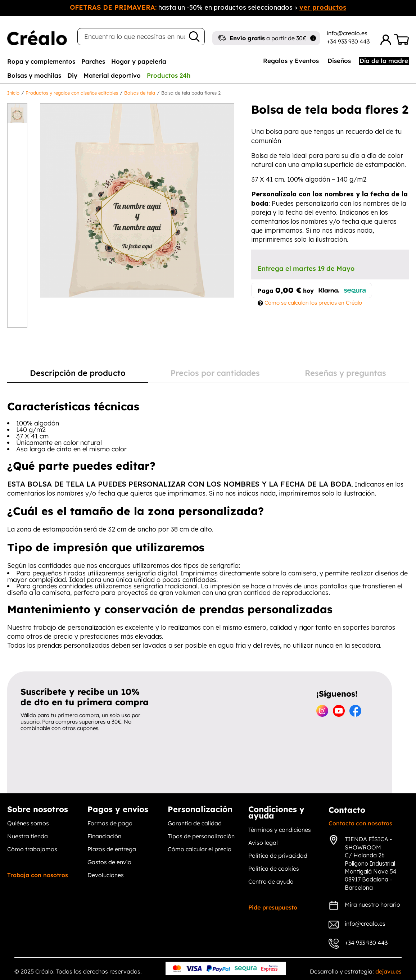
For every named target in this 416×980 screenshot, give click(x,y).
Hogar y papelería (139, 61)
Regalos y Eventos (291, 61)
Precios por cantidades (215, 373)
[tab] (41, 61)
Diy (72, 75)
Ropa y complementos (41, 61)
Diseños (339, 61)
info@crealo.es (347, 33)
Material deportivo (112, 75)
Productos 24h (169, 75)
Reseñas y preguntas (345, 373)
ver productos (323, 7)
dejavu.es (388, 971)
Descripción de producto (78, 373)
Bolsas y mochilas (34, 75)
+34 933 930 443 (348, 41)
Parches (93, 61)
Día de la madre (384, 61)
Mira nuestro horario (372, 904)
